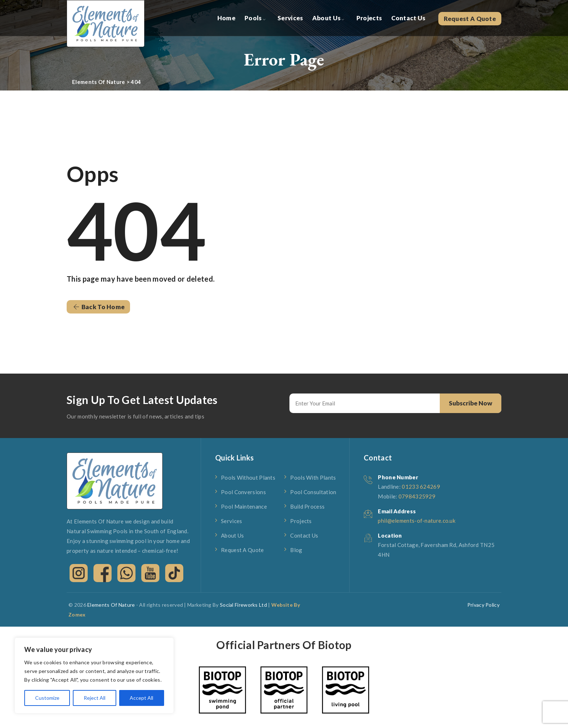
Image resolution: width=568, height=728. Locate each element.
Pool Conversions (243, 492)
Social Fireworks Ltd (243, 605)
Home (226, 18)
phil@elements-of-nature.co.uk (417, 521)
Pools (253, 18)
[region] (94, 676)
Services (290, 18)
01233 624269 (421, 487)
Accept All (141, 698)
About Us (326, 18)
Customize (47, 698)
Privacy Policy (483, 605)
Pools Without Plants (248, 477)
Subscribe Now (471, 403)
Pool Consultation (313, 492)
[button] (98, 307)
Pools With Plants (313, 477)
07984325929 (417, 496)
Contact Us (408, 18)
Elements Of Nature (111, 605)
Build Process (307, 506)
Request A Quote (470, 19)
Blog (296, 550)
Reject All (95, 698)
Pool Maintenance (244, 506)
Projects (369, 18)
